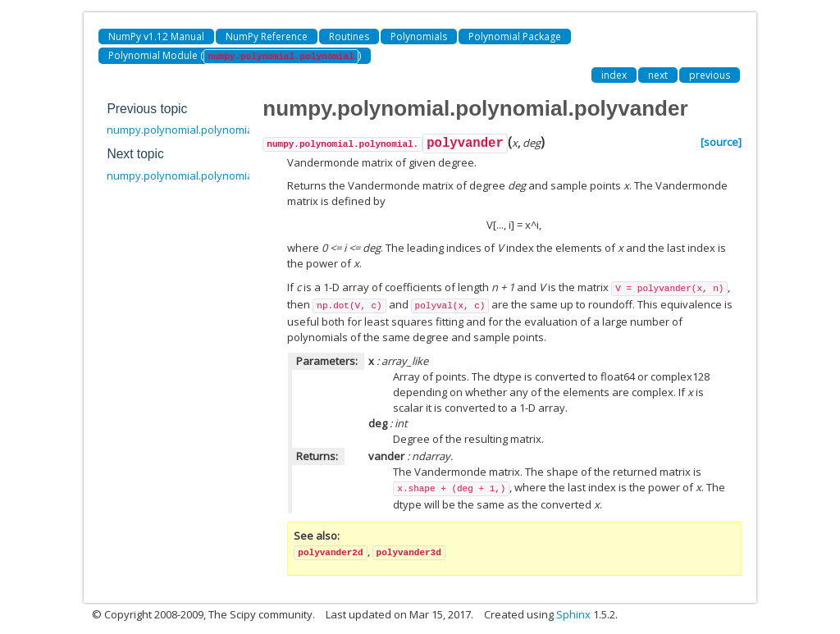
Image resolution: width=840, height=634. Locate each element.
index (614, 75)
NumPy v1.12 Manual (156, 36)
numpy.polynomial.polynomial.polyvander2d (217, 176)
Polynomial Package (515, 36)
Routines (349, 36)
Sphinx (573, 614)
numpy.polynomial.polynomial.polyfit (198, 130)
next (658, 75)
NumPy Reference (267, 36)
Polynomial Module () (234, 56)
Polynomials (419, 36)
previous (710, 75)
